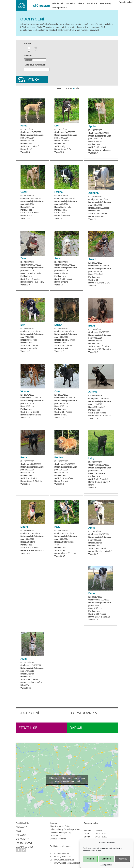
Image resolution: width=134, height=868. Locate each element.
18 (68, 88)
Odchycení (29, 713)
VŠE (77, 88)
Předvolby (122, 865)
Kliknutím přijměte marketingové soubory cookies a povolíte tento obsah (67, 780)
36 (74, 88)
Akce (19, 831)
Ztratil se (28, 728)
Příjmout (90, 865)
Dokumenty (22, 839)
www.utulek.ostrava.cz (64, 860)
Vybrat (28, 80)
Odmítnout (106, 865)
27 (71, 88)
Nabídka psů (23, 823)
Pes (35, 48)
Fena (36, 51)
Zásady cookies (25, 847)
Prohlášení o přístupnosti (61, 846)
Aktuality (22, 827)
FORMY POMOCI (24, 843)
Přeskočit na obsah (126, 2)
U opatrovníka (83, 713)
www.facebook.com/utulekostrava (69, 863)
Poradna (21, 835)
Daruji (76, 728)
